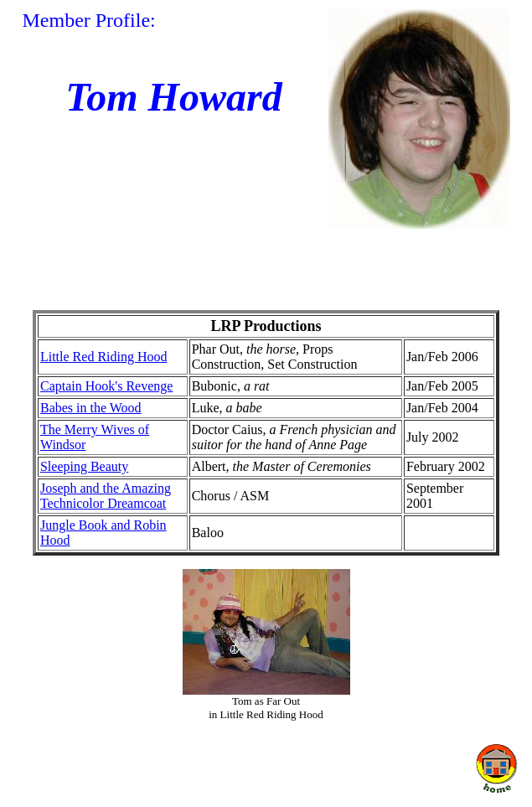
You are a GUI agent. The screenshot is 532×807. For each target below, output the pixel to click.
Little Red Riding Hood (104, 357)
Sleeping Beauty (84, 466)
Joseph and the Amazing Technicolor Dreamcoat (106, 496)
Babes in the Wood (91, 408)
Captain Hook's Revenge (106, 386)
